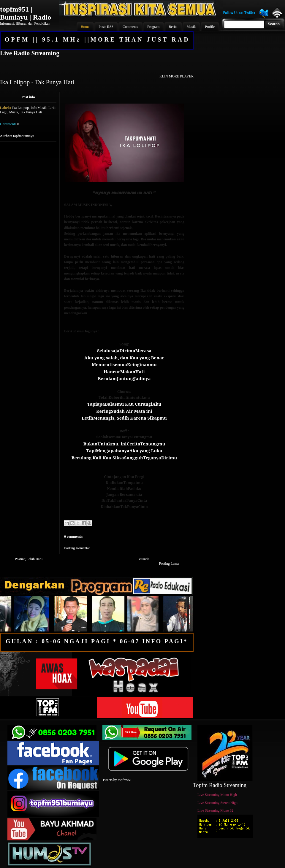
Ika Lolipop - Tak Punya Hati (37, 82)
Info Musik (39, 108)
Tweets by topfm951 (117, 780)
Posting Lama (169, 564)
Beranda (143, 559)
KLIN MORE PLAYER (176, 76)
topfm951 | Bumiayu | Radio (26, 13)
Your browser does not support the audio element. (96, 65)
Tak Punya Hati (31, 112)
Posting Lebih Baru (29, 559)
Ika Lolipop (20, 108)
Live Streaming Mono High (217, 795)
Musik (14, 112)
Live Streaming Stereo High (217, 803)
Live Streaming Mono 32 (215, 810)
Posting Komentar (77, 548)
